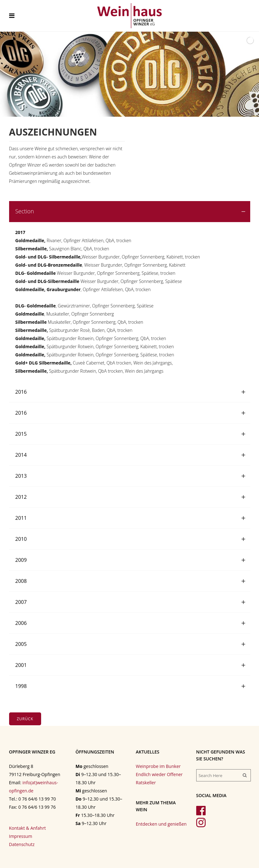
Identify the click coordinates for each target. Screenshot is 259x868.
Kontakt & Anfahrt (27, 828)
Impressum (21, 836)
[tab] (130, 212)
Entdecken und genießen (161, 824)
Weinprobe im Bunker (158, 766)
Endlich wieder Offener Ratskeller (159, 778)
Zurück (25, 719)
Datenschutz (22, 844)
